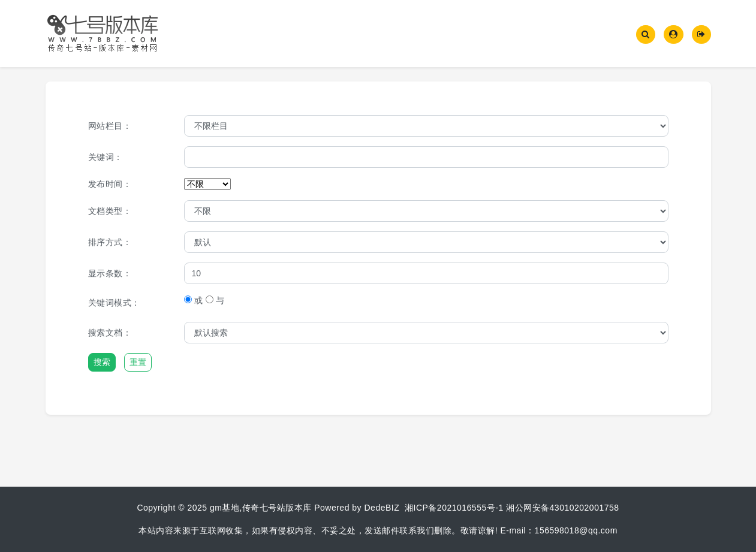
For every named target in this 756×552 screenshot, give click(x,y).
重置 (138, 362)
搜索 (102, 362)
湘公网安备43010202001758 (563, 508)
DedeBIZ (382, 508)
